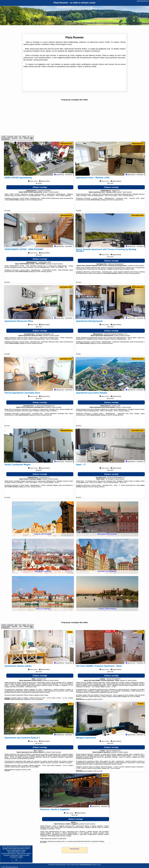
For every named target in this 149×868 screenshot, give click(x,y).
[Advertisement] (74, 118)
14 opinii (50, 480)
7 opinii (124, 193)
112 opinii (128, 682)
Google (5, 849)
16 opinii (136, 267)
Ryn (70, 704)
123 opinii (119, 753)
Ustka (70, 632)
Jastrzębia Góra (137, 215)
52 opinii (87, 825)
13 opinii (50, 682)
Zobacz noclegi (40, 188)
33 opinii (51, 337)
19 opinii (122, 337)
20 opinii (54, 265)
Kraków (141, 632)
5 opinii (53, 753)
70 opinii (51, 193)
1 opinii (123, 408)
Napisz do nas (97, 865)
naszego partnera (37, 201)
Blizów (105, 775)
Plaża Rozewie (74, 849)
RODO (21, 857)
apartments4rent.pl (143, 1)
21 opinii (116, 480)
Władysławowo (66, 144)
